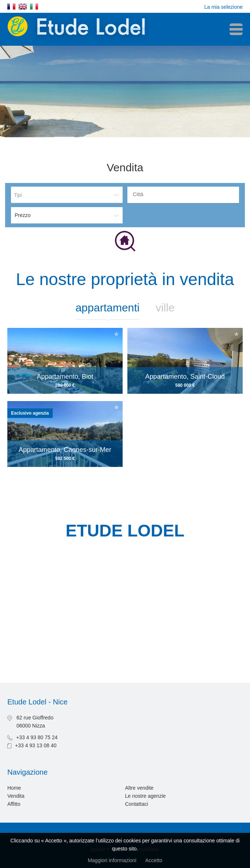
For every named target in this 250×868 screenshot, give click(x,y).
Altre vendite (139, 788)
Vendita (16, 796)
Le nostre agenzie (145, 796)
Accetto (154, 860)
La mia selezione (223, 7)
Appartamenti (107, 308)
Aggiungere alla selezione (116, 334)
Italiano (34, 7)
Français (11, 7)
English (23, 7)
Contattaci (137, 804)
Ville (165, 308)
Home (14, 788)
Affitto (14, 804)
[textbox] (185, 194)
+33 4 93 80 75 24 (37, 737)
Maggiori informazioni (112, 860)
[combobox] (183, 195)
